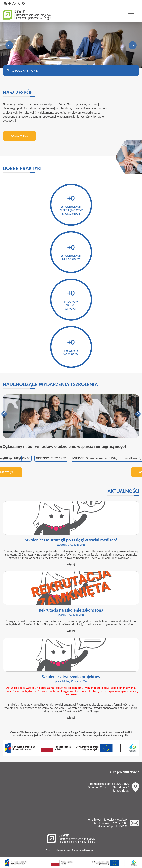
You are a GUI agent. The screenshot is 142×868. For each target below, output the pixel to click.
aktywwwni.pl (90, 850)
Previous (9, 45)
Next (133, 45)
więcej (71, 564)
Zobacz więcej (19, 136)
